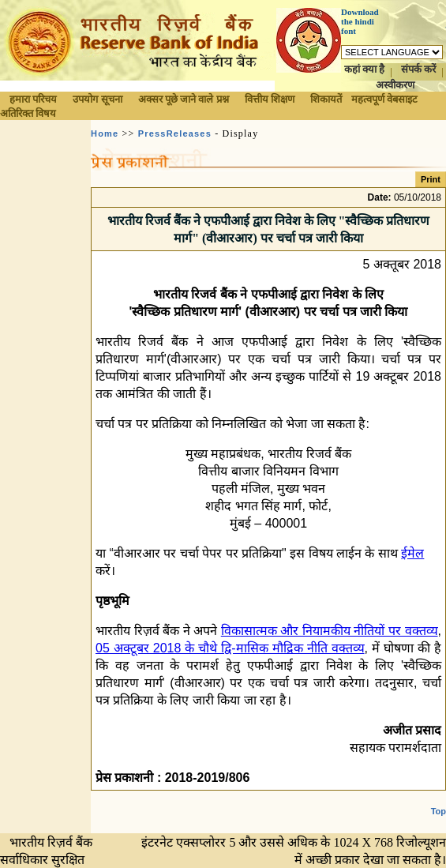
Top (439, 811)
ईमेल (412, 553)
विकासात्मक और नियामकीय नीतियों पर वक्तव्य (330, 631)
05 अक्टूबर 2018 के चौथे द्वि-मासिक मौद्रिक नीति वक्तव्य (230, 648)
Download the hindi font (360, 21)
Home (105, 133)
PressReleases (175, 133)
